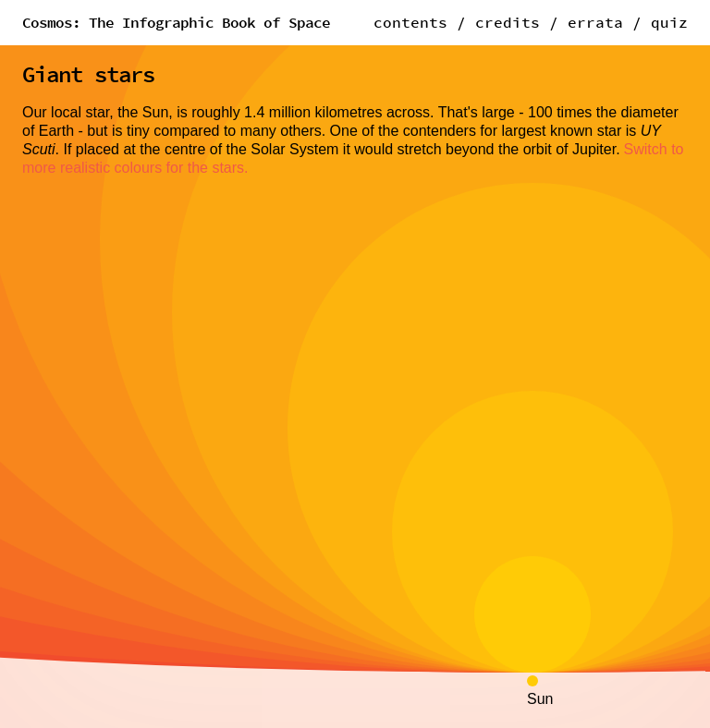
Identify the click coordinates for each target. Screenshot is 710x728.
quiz (669, 22)
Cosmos (176, 22)
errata (595, 22)
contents (410, 22)
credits (508, 22)
